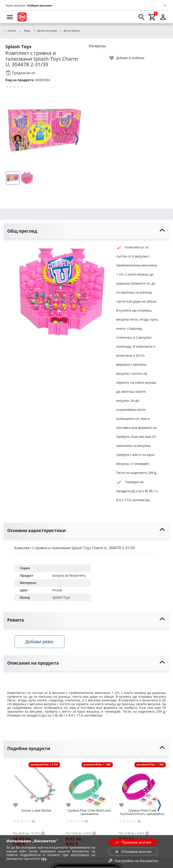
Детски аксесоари (45, 31)
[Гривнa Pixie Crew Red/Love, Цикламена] (89, 784)
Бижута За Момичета (69, 575)
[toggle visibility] (86, 231)
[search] (141, 17)
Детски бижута (70, 31)
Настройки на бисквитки (133, 861)
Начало (10, 31)
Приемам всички (133, 842)
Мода (25, 31)
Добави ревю (39, 642)
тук (44, 859)
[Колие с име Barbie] (36, 784)
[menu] (10, 17)
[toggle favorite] (127, 58)
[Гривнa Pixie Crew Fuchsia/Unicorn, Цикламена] (142, 784)
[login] (163, 17)
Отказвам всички (133, 852)
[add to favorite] (18, 805)
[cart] (152, 17)
